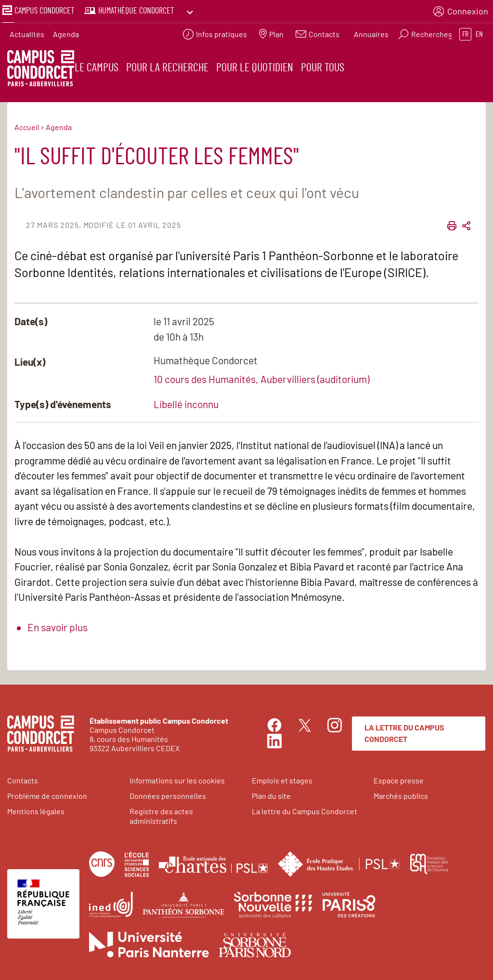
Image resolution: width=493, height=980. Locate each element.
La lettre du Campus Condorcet (404, 731)
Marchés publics (401, 794)
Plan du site (271, 794)
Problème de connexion (47, 794)
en (479, 32)
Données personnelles (168, 794)
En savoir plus (58, 625)
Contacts (23, 778)
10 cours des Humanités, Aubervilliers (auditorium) (261, 377)
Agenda (66, 32)
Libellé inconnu (186, 402)
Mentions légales (36, 809)
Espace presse (399, 778)
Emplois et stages (282, 778)
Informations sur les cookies (177, 778)
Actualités (27, 32)
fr (465, 32)
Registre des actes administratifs (161, 814)
